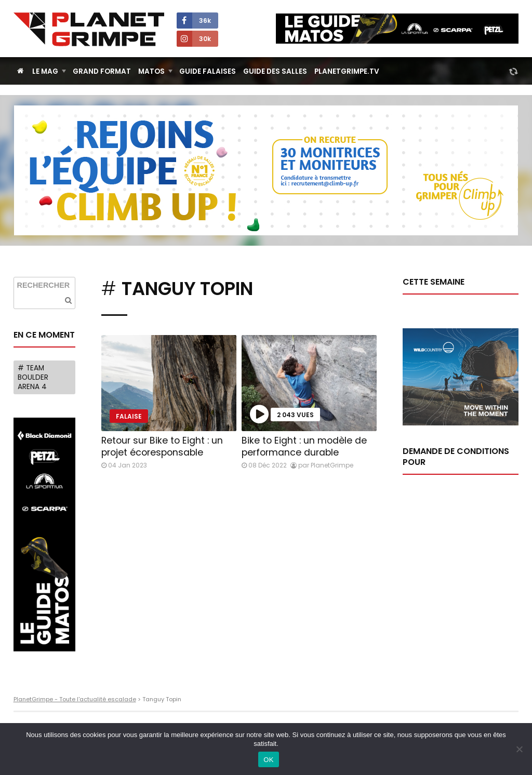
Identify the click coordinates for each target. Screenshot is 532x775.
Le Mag (45, 71)
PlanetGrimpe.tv (347, 71)
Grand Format (102, 71)
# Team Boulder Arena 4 (33, 377)
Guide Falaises (208, 71)
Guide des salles (275, 71)
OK (268, 760)
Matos (151, 71)
